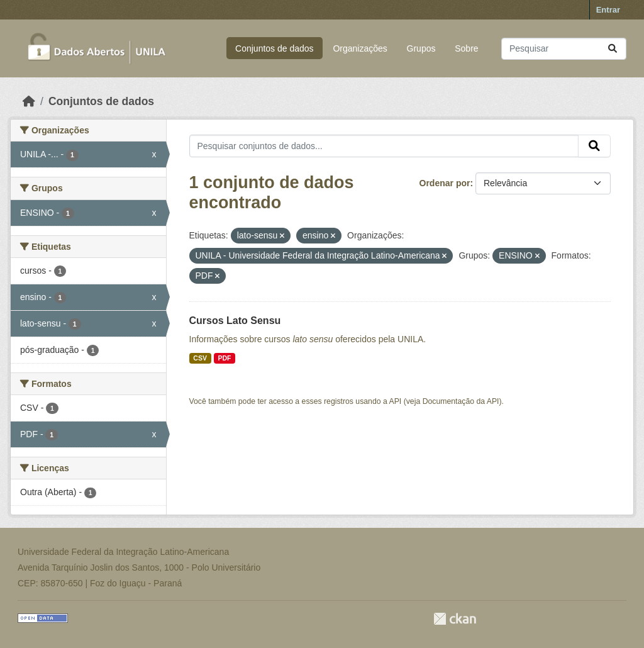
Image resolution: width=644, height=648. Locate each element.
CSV (200, 358)
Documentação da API (461, 401)
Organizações (360, 48)
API (396, 401)
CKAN (455, 619)
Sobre (466, 48)
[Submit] (613, 49)
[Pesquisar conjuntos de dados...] (564, 49)
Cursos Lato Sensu (235, 321)
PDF (224, 358)
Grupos (421, 48)
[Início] (29, 101)
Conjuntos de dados (275, 48)
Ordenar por (445, 183)
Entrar (608, 10)
